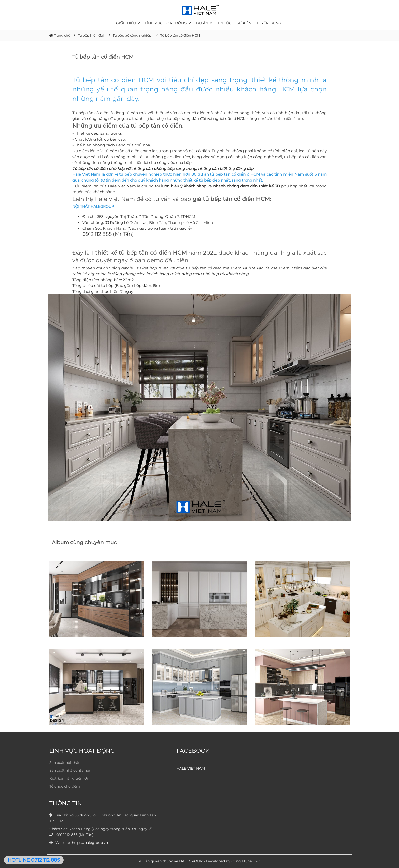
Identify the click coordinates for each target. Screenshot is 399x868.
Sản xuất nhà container (70, 770)
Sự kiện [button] (244, 23)
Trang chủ (60, 35)
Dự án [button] (204, 23)
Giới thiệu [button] (128, 23)
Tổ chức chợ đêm (65, 786)
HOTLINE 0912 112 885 (34, 860)
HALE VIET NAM (191, 768)
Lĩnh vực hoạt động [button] (168, 23)
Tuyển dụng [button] (269, 23)
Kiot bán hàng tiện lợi (69, 778)
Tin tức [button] (224, 23)
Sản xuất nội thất (65, 763)
